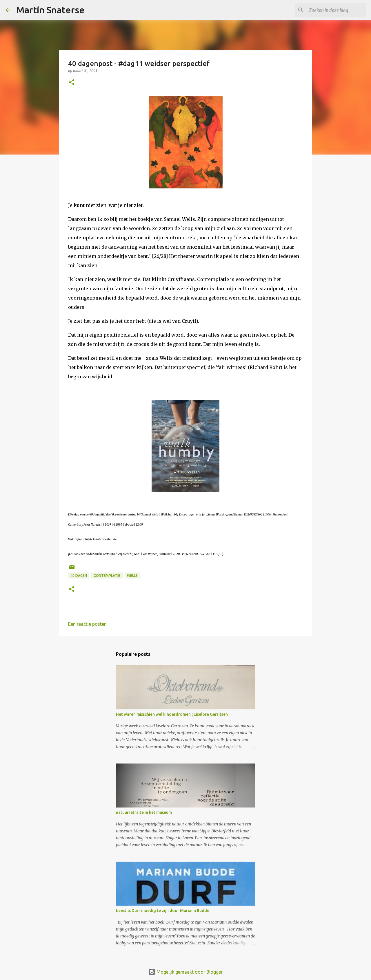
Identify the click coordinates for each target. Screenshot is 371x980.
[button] (72, 83)
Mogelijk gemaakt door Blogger (185, 972)
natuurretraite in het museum (144, 812)
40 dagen (79, 576)
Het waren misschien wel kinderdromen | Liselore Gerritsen (172, 714)
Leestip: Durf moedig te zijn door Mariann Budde (163, 911)
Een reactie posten (87, 624)
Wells (132, 576)
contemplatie (107, 576)
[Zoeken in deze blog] (336, 10)
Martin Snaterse (50, 10)
